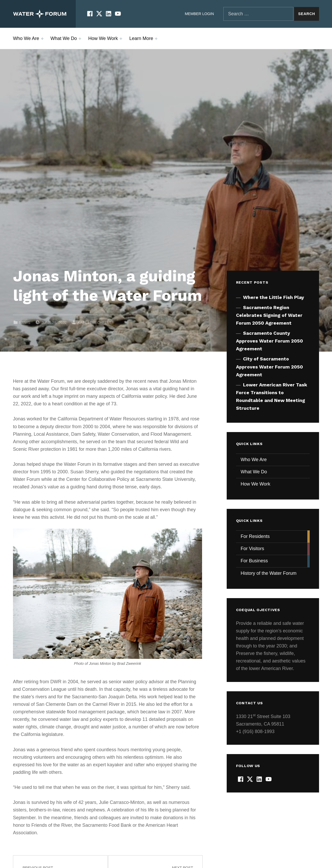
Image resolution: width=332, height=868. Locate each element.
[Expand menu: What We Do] (80, 39)
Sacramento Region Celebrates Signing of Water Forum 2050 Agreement (269, 315)
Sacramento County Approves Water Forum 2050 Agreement (269, 341)
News (25, 323)
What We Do (64, 38)
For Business (254, 561)
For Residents (255, 536)
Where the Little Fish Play (274, 297)
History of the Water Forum (269, 573)
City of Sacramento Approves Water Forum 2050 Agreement (269, 367)
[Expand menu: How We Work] (121, 39)
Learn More (141, 38)
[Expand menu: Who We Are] (42, 39)
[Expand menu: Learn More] (156, 39)
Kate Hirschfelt (94, 323)
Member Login (199, 14)
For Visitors (253, 549)
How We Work (103, 38)
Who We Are (26, 38)
